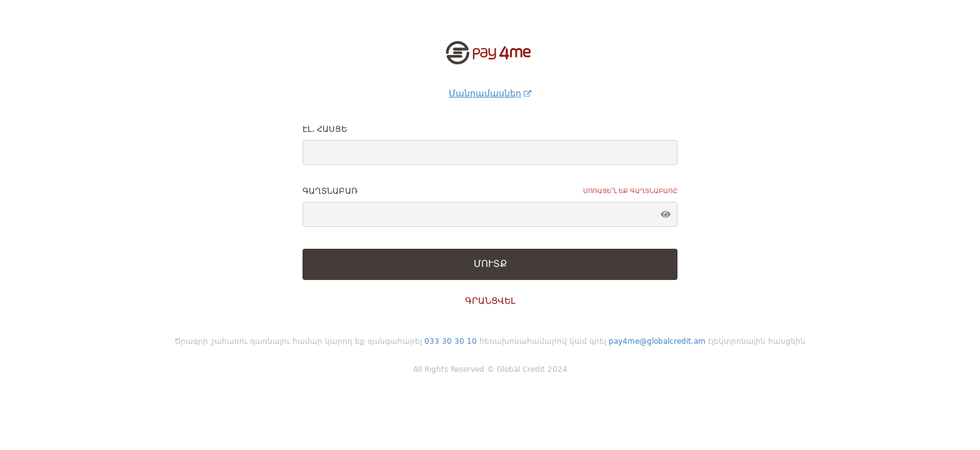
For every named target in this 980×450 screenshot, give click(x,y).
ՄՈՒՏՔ (490, 264)
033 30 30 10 (452, 341)
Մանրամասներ (490, 93)
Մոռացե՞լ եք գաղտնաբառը (630, 191)
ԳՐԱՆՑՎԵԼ (490, 301)
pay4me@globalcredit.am (658, 341)
